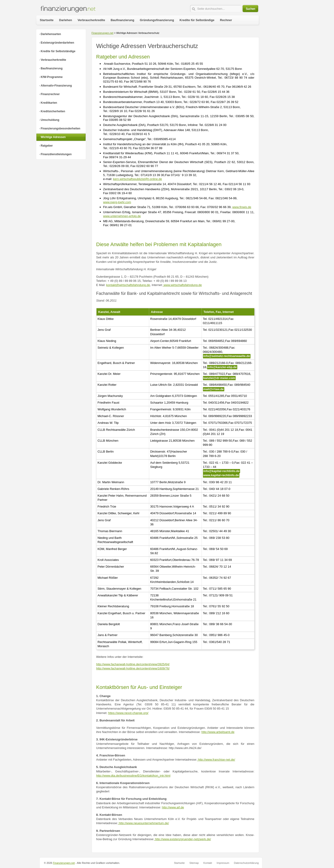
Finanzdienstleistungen (56, 154)
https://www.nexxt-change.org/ (128, 713)
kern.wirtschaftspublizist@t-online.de (137, 179)
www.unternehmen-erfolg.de (122, 216)
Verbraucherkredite (53, 60)
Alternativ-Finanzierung (56, 86)
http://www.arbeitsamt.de (218, 732)
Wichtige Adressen (53, 137)
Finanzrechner (50, 94)
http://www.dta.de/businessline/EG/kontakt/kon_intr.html (133, 776)
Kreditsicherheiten (53, 111)
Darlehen (66, 20)
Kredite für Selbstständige (58, 51)
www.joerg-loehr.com (117, 202)
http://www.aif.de (173, 807)
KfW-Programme (52, 77)
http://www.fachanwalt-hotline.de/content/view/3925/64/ (133, 664)
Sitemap (194, 863)
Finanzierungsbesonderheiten (61, 129)
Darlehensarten (51, 34)
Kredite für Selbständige (197, 20)
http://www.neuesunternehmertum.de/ (143, 823)
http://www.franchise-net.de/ (216, 760)
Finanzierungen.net (103, 33)
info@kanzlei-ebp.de (222, 367)
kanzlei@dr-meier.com (219, 378)
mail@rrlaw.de (214, 389)
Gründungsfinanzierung (157, 20)
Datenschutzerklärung (246, 863)
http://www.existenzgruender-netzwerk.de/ (183, 839)
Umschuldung (50, 120)
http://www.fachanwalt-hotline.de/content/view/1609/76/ (133, 668)
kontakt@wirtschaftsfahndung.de (128, 285)
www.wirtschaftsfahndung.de (182, 285)
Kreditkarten (49, 103)
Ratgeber (47, 146)
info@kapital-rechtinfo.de (222, 471)
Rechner (226, 20)
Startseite (47, 20)
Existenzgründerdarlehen (58, 43)
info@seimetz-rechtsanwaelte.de (227, 356)
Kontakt (208, 863)
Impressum (223, 863)
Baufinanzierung (52, 68)
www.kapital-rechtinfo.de (221, 475)
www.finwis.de (242, 207)
